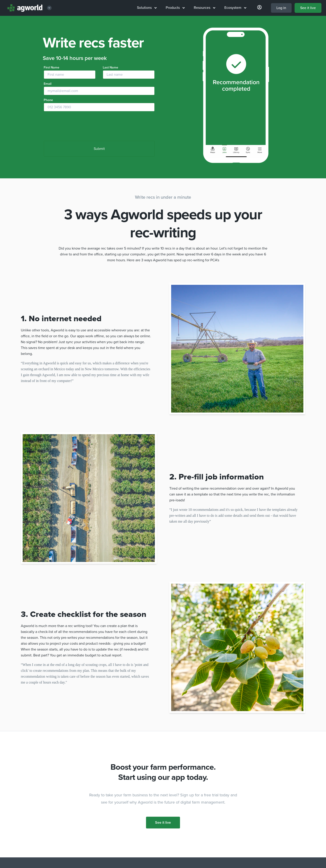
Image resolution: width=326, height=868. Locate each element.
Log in (281, 8)
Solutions (147, 8)
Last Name (110, 67)
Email (48, 84)
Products (175, 8)
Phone (48, 100)
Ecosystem (235, 8)
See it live (308, 8)
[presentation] (78, 127)
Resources (205, 8)
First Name (52, 67)
